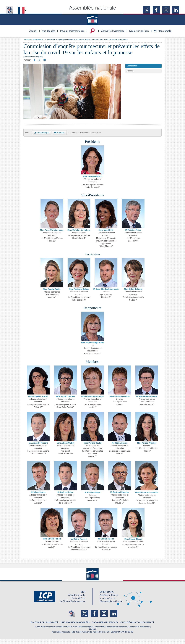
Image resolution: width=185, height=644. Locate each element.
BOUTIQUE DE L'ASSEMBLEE (44, 627)
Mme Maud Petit (106, 235)
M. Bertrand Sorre (106, 544)
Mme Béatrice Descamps (92, 401)
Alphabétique (42, 137)
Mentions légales (86, 631)
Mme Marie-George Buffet (92, 348)
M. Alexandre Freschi (38, 448)
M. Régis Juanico (120, 448)
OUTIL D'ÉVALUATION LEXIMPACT (137, 627)
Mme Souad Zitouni (133, 544)
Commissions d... (38, 40)
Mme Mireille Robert (52, 544)
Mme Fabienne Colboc (79, 294)
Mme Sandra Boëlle (52, 294)
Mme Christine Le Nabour (79, 235)
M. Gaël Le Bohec (65, 497)
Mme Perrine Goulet (92, 448)
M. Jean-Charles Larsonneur (106, 294)
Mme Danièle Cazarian (38, 401)
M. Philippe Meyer (92, 497)
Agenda (130, 76)
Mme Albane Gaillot (65, 448)
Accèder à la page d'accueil (32, 29)
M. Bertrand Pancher (120, 497)
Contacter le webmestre (139, 631)
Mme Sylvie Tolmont (133, 294)
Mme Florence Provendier (147, 497)
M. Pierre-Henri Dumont (147, 401)
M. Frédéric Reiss (133, 235)
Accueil (27, 40)
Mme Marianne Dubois (120, 401)
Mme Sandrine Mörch (92, 181)
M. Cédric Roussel (79, 544)
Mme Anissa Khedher (147, 448)
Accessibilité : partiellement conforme (111, 631)
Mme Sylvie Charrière (65, 401)
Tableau (59, 137)
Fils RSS (92, 634)
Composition (132, 71)
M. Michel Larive (38, 497)
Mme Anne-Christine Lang (52, 235)
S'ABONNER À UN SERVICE (104, 627)
